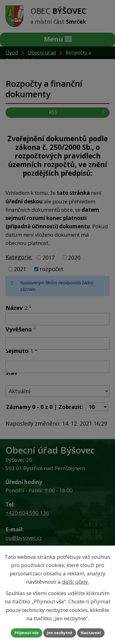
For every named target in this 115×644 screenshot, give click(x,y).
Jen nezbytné (60, 633)
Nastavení (91, 633)
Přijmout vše (27, 633)
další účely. (76, 582)
